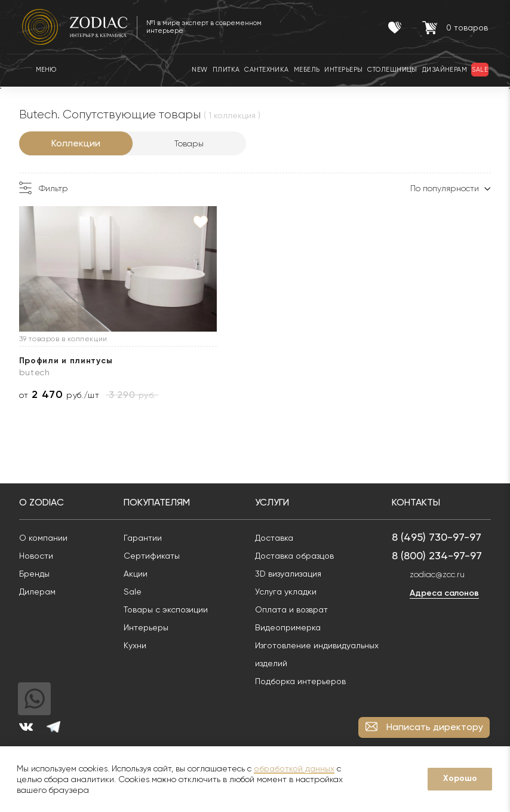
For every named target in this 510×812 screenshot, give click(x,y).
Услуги (275, 502)
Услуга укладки (289, 592)
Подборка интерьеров (303, 681)
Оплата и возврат (294, 609)
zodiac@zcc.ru (440, 574)
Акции (139, 574)
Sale (136, 592)
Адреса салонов (447, 593)
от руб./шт (62, 395)
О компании (46, 538)
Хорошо (460, 778)
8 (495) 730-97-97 (440, 537)
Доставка (277, 538)
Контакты (419, 502)
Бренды (37, 574)
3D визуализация (291, 574)
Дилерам (40, 592)
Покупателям (160, 502)
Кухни (138, 645)
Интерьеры (149, 627)
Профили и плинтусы (69, 361)
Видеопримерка (291, 627)
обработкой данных (294, 768)
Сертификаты (155, 556)
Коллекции (79, 143)
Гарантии (146, 538)
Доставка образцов (297, 556)
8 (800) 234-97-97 (440, 555)
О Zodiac (44, 502)
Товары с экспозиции (169, 609)
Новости (39, 556)
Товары (193, 143)
